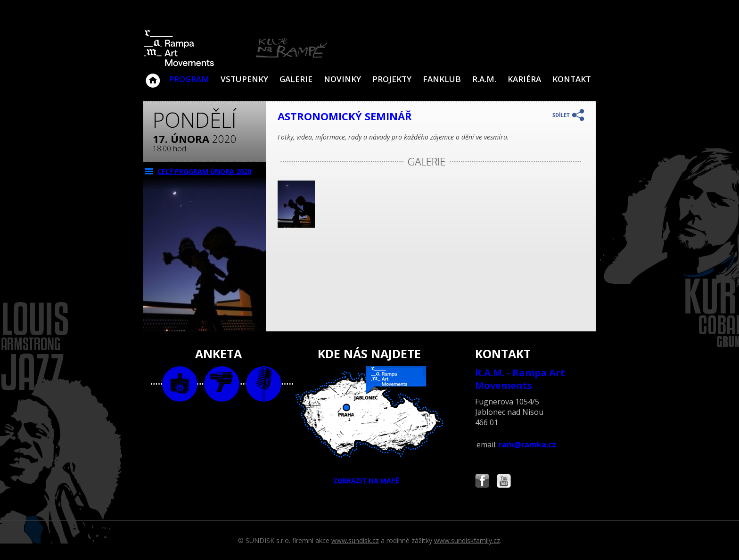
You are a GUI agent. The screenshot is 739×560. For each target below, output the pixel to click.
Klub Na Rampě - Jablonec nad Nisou (153, 76)
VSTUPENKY (244, 79)
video (222, 384)
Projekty (392, 79)
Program (189, 79)
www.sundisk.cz (355, 540)
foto (180, 384)
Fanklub (442, 79)
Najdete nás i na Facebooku (482, 482)
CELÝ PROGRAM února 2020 (204, 171)
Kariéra (524, 79)
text (264, 384)
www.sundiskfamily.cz (467, 540)
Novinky (342, 79)
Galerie (296, 79)
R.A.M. (484, 79)
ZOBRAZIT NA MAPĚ (369, 426)
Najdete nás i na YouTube (504, 482)
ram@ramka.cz (527, 445)
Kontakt (572, 79)
